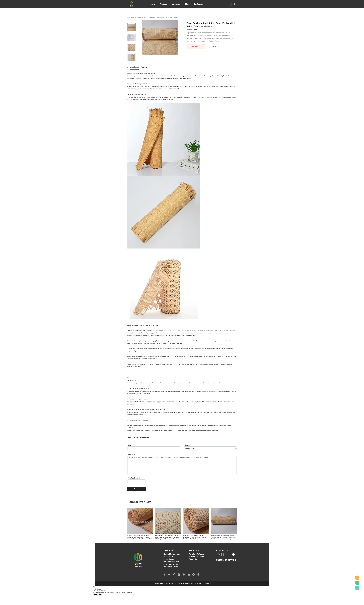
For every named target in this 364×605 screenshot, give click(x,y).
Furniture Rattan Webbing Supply (198, 554)
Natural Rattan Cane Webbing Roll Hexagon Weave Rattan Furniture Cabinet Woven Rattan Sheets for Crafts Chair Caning (140, 537)
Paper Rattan (169, 559)
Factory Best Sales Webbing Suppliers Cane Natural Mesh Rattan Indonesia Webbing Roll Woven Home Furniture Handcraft (167, 537)
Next (131, 64)
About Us (182, 12)
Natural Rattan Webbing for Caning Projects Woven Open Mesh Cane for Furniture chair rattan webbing (223, 537)
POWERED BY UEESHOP (203, 584)
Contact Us (210, 12)
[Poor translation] (99, 595)
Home (152, 12)
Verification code (134, 478)
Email (130, 445)
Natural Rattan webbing (142, 17)
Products (166, 12)
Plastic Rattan (169, 557)
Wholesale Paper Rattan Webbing (198, 557)
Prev (131, 21)
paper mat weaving (171, 564)
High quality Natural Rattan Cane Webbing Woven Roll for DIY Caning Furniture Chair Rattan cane (195, 537)
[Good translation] (95, 595)
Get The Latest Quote (196, 47)
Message (131, 454)
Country (187, 445)
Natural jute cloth (171, 567)
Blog (195, 12)
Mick (357, 578)
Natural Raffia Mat (171, 562)
